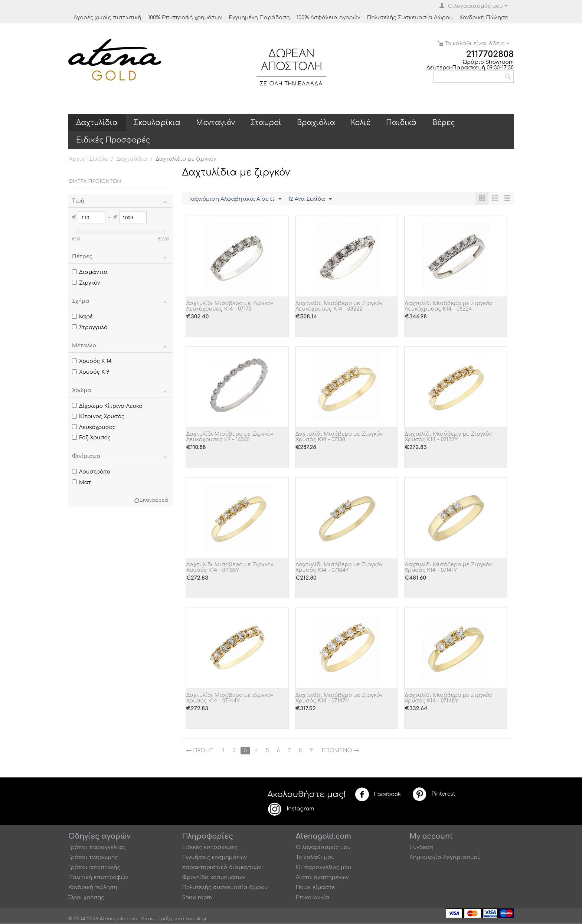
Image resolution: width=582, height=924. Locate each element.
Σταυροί (266, 123)
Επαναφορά (154, 500)
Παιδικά (401, 123)
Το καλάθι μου (315, 858)
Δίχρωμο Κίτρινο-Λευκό (107, 406)
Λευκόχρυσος (94, 427)
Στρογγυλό (90, 327)
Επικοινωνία (313, 898)
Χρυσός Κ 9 (91, 372)
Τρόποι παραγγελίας (97, 848)
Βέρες (444, 123)
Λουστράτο (91, 472)
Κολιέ (361, 123)
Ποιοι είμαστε (315, 888)
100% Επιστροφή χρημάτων (185, 18)
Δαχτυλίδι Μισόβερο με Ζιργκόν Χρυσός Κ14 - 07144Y (230, 698)
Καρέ (83, 317)
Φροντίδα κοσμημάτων (213, 878)
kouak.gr (196, 919)
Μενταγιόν (215, 123)
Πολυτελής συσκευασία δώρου (225, 888)
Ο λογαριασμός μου (323, 848)
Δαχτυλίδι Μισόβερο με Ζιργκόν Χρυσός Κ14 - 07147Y (339, 698)
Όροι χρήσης (86, 898)
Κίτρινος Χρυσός (98, 417)
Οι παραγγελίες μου (324, 868)
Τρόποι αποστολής (94, 868)
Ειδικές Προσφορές (113, 140)
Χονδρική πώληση (93, 888)
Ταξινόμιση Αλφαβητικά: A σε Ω (235, 199)
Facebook (378, 795)
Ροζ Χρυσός (91, 438)
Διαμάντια (90, 272)
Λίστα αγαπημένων (322, 878)
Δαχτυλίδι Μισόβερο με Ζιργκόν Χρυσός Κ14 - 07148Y (448, 698)
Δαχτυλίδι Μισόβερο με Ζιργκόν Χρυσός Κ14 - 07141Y (448, 568)
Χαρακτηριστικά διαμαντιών (221, 868)
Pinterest (434, 794)
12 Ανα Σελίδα (310, 199)
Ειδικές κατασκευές (210, 848)
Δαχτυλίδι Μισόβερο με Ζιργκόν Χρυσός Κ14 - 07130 (339, 437)
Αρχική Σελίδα (89, 159)
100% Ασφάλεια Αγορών (328, 18)
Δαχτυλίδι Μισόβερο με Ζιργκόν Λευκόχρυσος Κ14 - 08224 (448, 307)
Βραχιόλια (316, 123)
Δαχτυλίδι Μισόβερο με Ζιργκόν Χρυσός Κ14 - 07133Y (230, 568)
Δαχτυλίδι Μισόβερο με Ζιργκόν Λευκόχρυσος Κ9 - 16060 (230, 437)
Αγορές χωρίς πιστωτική (107, 18)
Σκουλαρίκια (157, 123)
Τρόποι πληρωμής (93, 858)
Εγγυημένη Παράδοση (259, 18)
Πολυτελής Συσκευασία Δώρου (410, 18)
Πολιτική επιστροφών (98, 878)
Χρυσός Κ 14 (92, 361)
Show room (197, 898)
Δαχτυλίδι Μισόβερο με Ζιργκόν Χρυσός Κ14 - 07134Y (339, 568)
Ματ (81, 483)
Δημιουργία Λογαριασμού (445, 858)
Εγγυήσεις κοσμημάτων (214, 858)
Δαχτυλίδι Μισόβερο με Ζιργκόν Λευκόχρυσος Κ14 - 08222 (339, 307)
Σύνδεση (421, 848)
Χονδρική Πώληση (484, 18)
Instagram (291, 809)
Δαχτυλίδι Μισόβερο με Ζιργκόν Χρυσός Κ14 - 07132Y (448, 437)
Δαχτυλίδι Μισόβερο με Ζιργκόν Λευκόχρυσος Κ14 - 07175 (230, 307)
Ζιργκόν (86, 283)
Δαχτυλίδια (97, 123)
